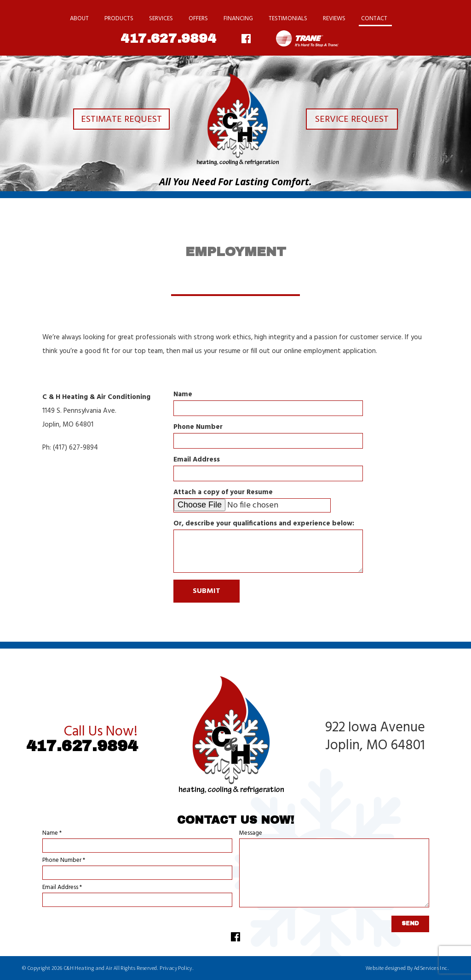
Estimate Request (117, 120)
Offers (198, 19)
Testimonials (288, 19)
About (79, 19)
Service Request (354, 120)
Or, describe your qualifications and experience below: (264, 524)
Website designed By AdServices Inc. (407, 968)
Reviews (334, 19)
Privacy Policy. (177, 968)
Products (119, 19)
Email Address (197, 460)
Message (251, 833)
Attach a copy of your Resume (223, 493)
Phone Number (198, 427)
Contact (374, 19)
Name (183, 395)
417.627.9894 (168, 39)
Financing (238, 19)
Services (161, 19)
